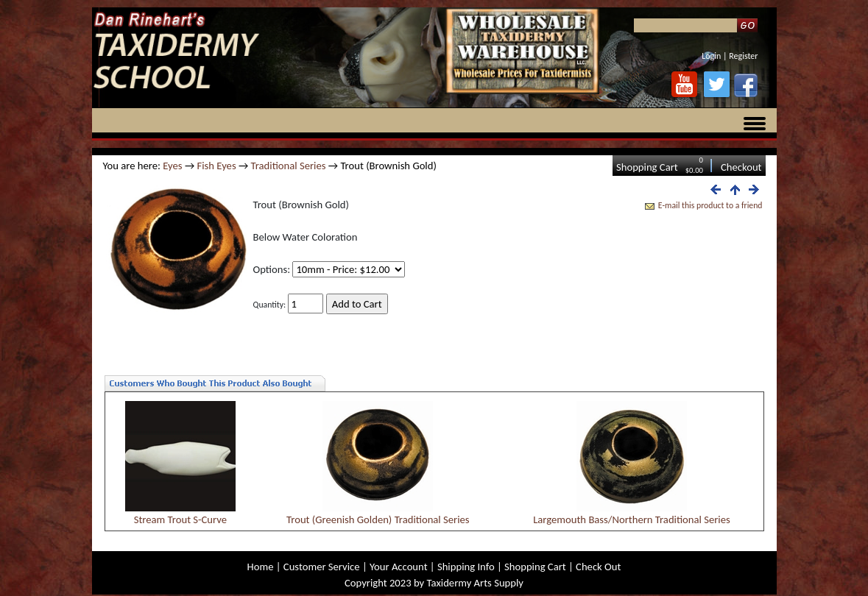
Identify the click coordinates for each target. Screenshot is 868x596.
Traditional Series (289, 166)
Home (261, 567)
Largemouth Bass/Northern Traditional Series (632, 519)
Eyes (172, 166)
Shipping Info (466, 567)
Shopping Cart (647, 167)
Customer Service (322, 567)
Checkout (741, 167)
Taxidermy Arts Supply (475, 583)
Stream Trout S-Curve (180, 519)
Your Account (399, 567)
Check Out (598, 567)
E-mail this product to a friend (710, 205)
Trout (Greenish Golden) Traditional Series (378, 519)
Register (743, 56)
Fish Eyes (216, 166)
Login (711, 56)
